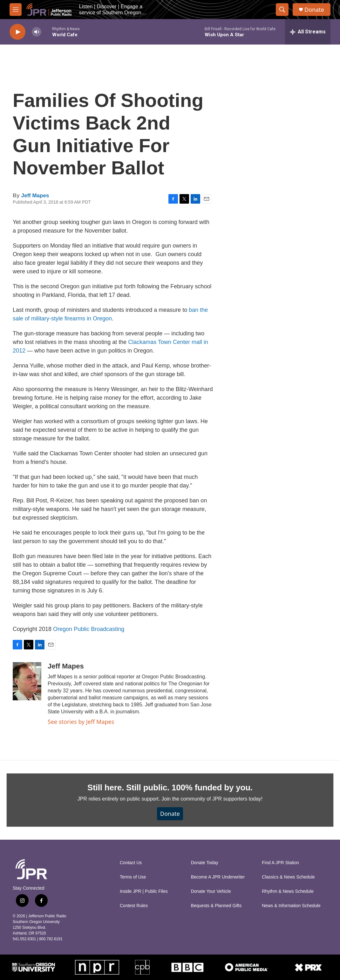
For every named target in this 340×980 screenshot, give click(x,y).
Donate (314, 10)
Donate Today (205, 863)
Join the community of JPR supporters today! (212, 799)
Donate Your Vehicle (211, 891)
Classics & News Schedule (288, 877)
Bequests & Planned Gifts (216, 906)
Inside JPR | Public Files (144, 891)
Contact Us (131, 863)
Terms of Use (133, 877)
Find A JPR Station (280, 863)
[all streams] (308, 32)
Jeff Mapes (35, 196)
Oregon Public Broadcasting (89, 629)
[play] (17, 32)
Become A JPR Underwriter (218, 877)
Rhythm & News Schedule (288, 891)
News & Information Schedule (291, 906)
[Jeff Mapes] (27, 681)
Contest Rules (134, 906)
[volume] (37, 32)
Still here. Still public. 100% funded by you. (170, 787)
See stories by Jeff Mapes (81, 722)
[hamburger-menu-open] (16, 10)
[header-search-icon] (282, 10)
